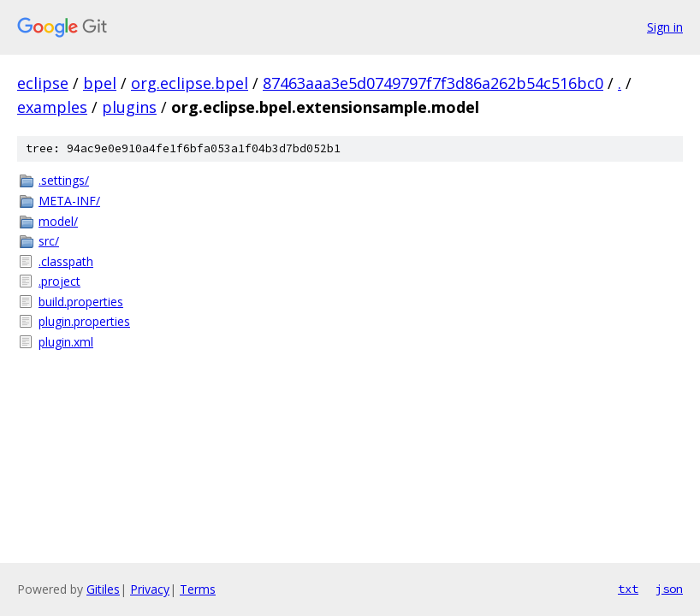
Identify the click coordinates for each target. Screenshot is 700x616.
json (669, 589)
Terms (198, 589)
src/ (49, 241)
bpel (100, 83)
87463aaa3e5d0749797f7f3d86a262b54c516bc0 (433, 83)
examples (52, 107)
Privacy (150, 589)
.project (59, 281)
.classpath (66, 261)
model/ (58, 221)
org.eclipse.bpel (190, 83)
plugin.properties (84, 321)
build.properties (81, 302)
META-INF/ (69, 201)
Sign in (665, 27)
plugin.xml (66, 342)
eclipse (43, 83)
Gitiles (103, 589)
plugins (129, 107)
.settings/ (64, 180)
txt (628, 589)
